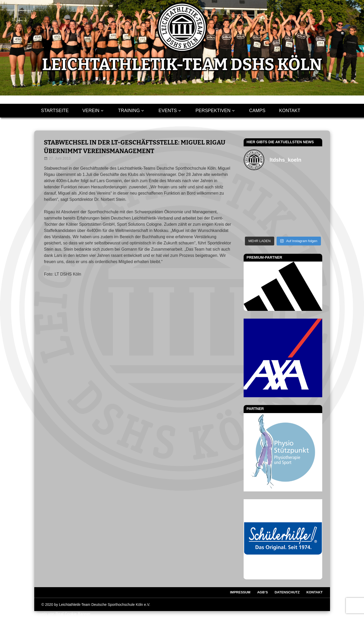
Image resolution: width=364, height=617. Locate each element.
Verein (91, 111)
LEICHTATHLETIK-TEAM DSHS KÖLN (182, 65)
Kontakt (290, 111)
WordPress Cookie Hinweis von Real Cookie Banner (45, 614)
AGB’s (262, 592)
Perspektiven (213, 111)
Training (129, 111)
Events (168, 111)
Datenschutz (287, 592)
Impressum (240, 592)
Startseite (55, 111)
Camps (257, 111)
